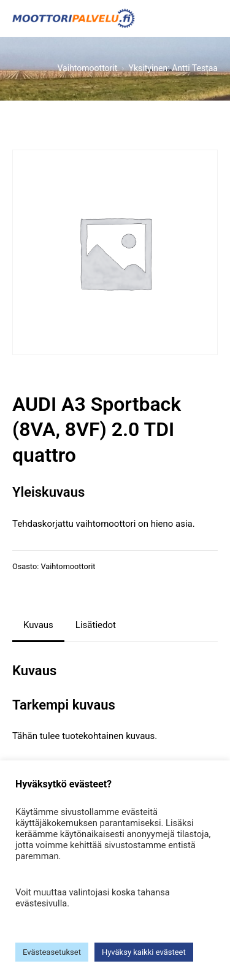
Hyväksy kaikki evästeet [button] (144, 952)
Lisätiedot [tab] (96, 625)
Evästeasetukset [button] (52, 952)
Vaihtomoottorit (68, 566)
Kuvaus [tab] (38, 625)
